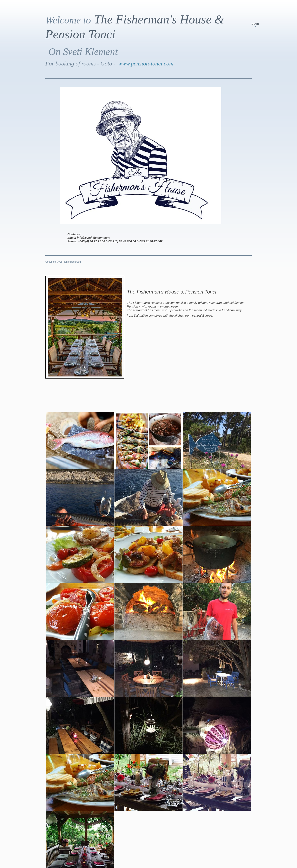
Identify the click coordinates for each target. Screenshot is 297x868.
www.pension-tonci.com (146, 63)
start (255, 24)
